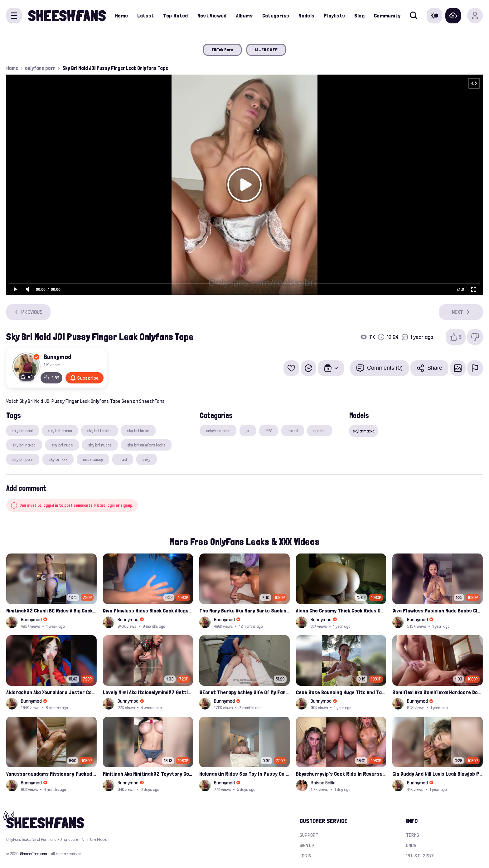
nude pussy (93, 459)
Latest (145, 15)
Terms (413, 835)
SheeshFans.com (34, 854)
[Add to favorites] (291, 368)
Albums (244, 15)
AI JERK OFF (266, 50)
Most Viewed (212, 15)
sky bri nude (62, 445)
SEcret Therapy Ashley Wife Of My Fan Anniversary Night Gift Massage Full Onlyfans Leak (244, 692)
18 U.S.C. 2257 (420, 856)
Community (387, 15)
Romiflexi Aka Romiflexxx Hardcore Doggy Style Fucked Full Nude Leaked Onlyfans (438, 692)
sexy (146, 459)
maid (123, 459)
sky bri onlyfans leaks (146, 445)
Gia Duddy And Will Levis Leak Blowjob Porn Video (438, 774)
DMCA (411, 845)
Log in (305, 856)
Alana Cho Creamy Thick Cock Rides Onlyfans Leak (341, 610)
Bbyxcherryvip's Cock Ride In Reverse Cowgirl (341, 774)
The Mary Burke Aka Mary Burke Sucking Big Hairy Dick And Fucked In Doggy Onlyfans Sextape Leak (244, 610)
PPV (269, 431)
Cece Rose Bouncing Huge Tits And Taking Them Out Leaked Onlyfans (341, 692)
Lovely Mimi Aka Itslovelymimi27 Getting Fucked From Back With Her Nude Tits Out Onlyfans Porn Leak (148, 692)
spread (320, 431)
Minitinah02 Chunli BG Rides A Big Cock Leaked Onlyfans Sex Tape (51, 610)
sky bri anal (23, 431)
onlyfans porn (40, 68)
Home (121, 15)
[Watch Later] (308, 368)
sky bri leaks (138, 431)
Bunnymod (58, 357)
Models (306, 15)
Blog (359, 15)
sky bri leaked (99, 431)
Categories (276, 15)
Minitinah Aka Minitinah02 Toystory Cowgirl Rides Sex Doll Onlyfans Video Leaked (148, 774)
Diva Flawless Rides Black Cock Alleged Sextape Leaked (148, 610)
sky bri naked (24, 445)
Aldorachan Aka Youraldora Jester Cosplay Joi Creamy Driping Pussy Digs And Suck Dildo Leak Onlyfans (51, 692)
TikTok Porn (222, 50)
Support (309, 835)
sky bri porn (23, 459)
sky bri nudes (100, 445)
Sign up (307, 845)
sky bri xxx (58, 459)
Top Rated (175, 15)
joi (248, 431)
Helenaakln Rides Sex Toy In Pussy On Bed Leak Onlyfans (244, 774)
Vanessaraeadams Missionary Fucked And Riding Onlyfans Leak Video (51, 774)
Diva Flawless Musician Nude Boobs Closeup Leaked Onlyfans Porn (438, 610)
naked (293, 431)
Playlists (334, 15)
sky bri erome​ (60, 431)
